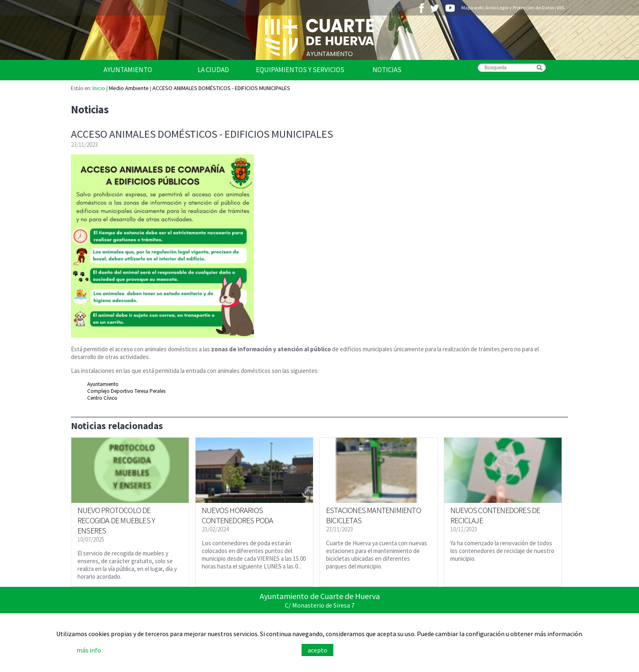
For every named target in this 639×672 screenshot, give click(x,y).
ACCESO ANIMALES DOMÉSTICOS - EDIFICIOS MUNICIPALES (221, 88)
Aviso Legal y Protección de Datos (520, 8)
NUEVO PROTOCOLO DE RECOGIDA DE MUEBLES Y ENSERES (116, 520)
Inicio (99, 88)
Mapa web (472, 8)
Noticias (387, 70)
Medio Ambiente (129, 88)
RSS (560, 8)
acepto (317, 650)
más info (89, 650)
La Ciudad (213, 70)
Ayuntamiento (128, 70)
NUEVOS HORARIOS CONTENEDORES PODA (237, 515)
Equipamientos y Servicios (300, 70)
